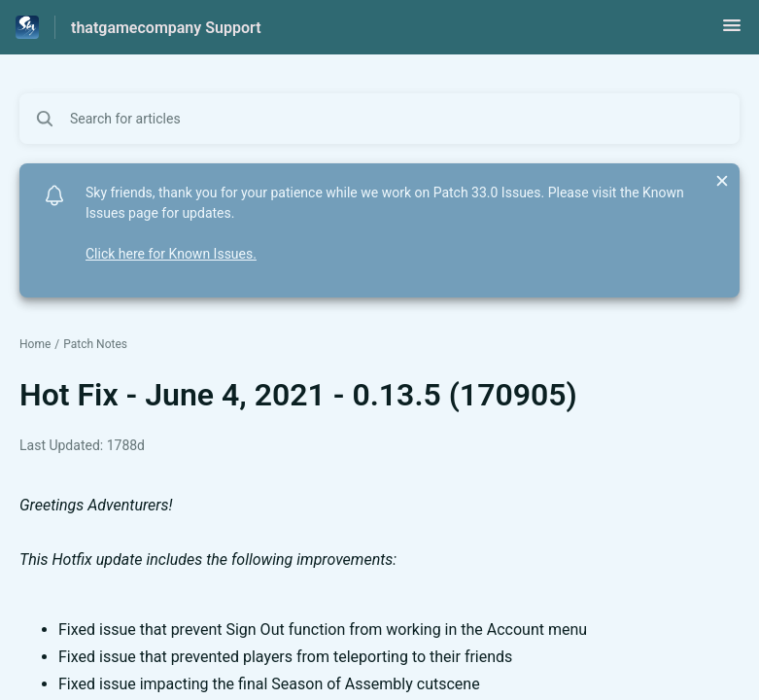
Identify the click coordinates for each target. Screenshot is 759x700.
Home (35, 344)
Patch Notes (95, 344)
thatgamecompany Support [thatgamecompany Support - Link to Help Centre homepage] (166, 28)
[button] (732, 32)
